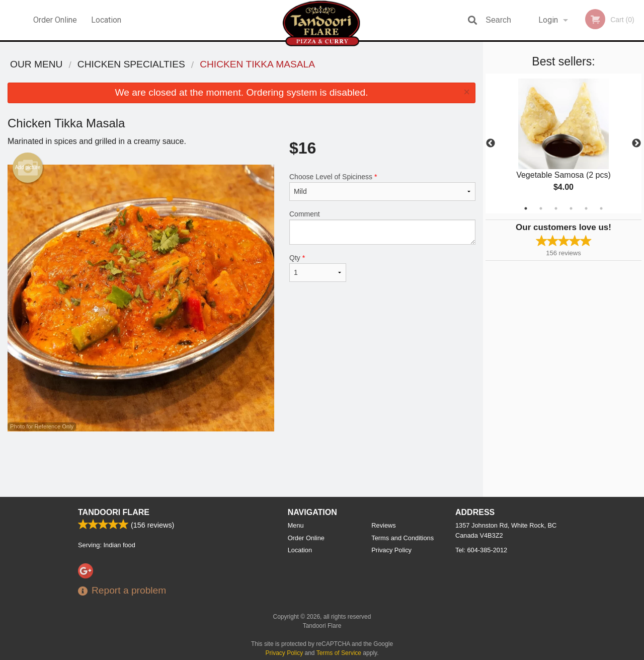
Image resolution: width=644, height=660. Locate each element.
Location (106, 20)
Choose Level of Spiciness (382, 187)
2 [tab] (541, 208)
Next (636, 143)
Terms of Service (339, 653)
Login (548, 20)
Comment (382, 227)
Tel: (481, 550)
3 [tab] (556, 208)
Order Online (55, 20)
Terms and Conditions (403, 538)
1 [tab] (526, 208)
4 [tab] (571, 208)
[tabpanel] (563, 143)
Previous (491, 143)
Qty (318, 268)
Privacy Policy (391, 550)
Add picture (28, 168)
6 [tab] (601, 208)
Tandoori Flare (114, 512)
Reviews (383, 525)
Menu (296, 525)
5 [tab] (586, 208)
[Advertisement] (242, 464)
